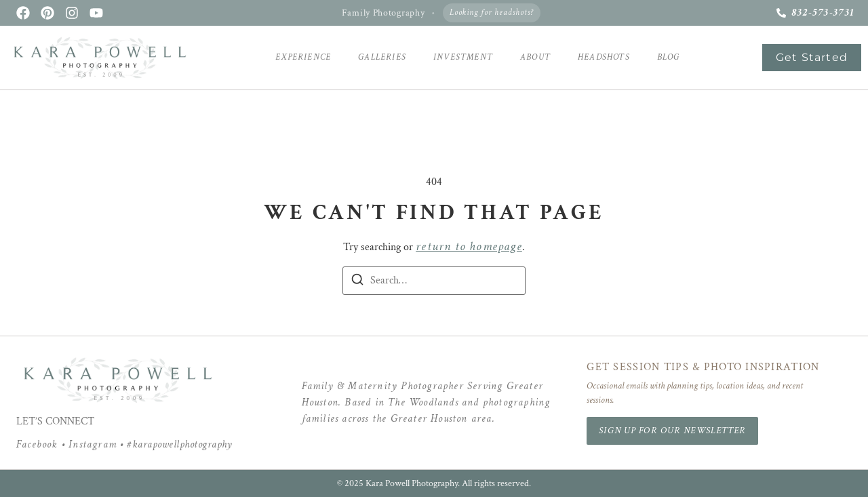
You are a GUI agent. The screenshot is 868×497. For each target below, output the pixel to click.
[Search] (357, 282)
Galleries (382, 57)
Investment (463, 57)
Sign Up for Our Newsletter (672, 431)
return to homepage (469, 246)
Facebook (37, 444)
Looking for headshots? (492, 13)
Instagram (93, 444)
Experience (303, 57)
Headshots (604, 57)
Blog (669, 57)
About (535, 57)
